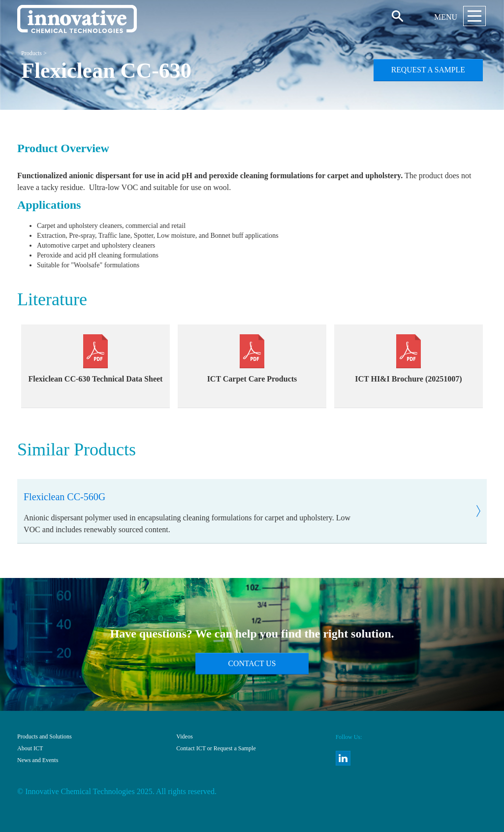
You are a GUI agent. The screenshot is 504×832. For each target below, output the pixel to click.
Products (31, 53)
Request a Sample (428, 70)
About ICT (30, 748)
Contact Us (252, 663)
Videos (184, 736)
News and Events (38, 760)
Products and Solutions (45, 736)
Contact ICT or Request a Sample (216, 748)
